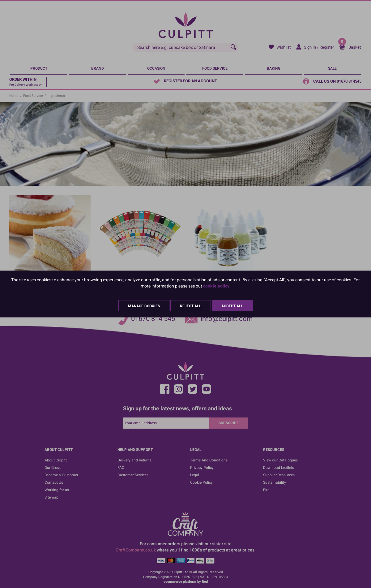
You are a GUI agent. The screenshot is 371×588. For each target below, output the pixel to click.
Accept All (232, 306)
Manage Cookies (144, 306)
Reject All (191, 306)
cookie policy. (217, 286)
